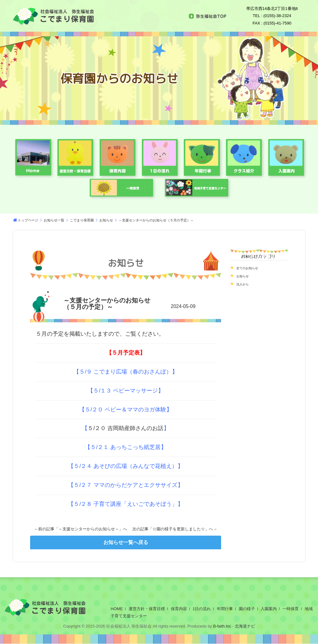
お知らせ (106, 220)
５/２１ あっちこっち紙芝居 (125, 447)
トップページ (28, 220)
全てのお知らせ (252, 268)
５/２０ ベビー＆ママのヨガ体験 (125, 410)
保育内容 (179, 609)
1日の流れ (202, 609)
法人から (245, 284)
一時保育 (291, 609)
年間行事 (225, 609)
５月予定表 (126, 353)
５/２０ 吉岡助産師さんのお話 (125, 428)
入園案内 (269, 609)
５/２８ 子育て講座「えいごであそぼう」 (125, 504)
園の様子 (247, 609)
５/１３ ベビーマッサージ (125, 391)
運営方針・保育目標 (147, 609)
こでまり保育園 (82, 220)
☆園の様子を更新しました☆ (179, 529)
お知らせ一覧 (54, 220)
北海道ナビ (245, 626)
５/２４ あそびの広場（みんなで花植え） (125, 466)
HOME (117, 609)
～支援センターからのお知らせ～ (89, 529)
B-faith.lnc (222, 626)
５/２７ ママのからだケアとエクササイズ (125, 485)
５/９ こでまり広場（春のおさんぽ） (125, 372)
